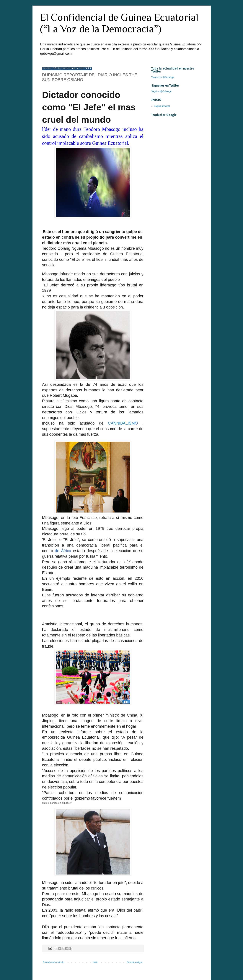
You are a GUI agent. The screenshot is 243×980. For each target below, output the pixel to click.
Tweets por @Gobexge (163, 77)
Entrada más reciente (54, 962)
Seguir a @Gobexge (161, 91)
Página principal (162, 106)
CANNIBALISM (121, 423)
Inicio (95, 962)
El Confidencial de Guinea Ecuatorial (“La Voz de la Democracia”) (119, 23)
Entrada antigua (135, 962)
